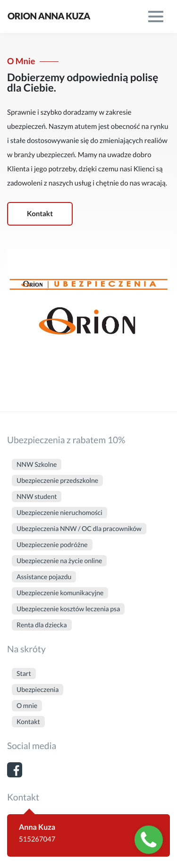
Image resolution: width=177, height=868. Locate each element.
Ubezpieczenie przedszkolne (57, 480)
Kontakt (40, 214)
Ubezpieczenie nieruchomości (59, 512)
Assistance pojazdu (44, 577)
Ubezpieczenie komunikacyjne (60, 593)
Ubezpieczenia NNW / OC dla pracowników (79, 528)
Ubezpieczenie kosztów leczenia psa (68, 609)
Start (24, 673)
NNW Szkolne (37, 464)
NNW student (37, 496)
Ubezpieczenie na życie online (59, 560)
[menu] (156, 17)
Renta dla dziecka (42, 625)
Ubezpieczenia (38, 689)
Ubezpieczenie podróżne (52, 544)
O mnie (27, 705)
